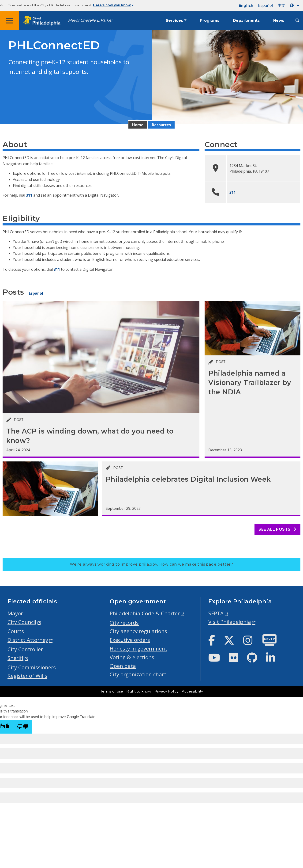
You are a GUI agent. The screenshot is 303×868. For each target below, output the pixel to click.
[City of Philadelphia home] (43, 21)
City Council (22, 622)
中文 (281, 6)
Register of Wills (27, 676)
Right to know (139, 691)
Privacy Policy (166, 691)
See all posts (277, 529)
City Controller (25, 649)
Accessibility (192, 691)
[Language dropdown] (296, 6)
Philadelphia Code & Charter (145, 613)
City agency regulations (138, 631)
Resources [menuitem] (161, 125)
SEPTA (216, 613)
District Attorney (28, 640)
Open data (123, 666)
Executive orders (130, 640)
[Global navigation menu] (9, 21)
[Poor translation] (23, 727)
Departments (246, 21)
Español (266, 6)
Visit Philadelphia (230, 622)
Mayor (15, 613)
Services (174, 21)
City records (124, 623)
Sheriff (15, 658)
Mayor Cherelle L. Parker (90, 20)
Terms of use (112, 691)
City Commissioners (32, 667)
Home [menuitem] (138, 125)
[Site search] (297, 21)
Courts (16, 631)
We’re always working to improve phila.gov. (151, 564)
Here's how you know (113, 5)
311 (29, 195)
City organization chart (138, 674)
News (279, 21)
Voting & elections (132, 657)
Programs (210, 21)
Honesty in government (138, 649)
